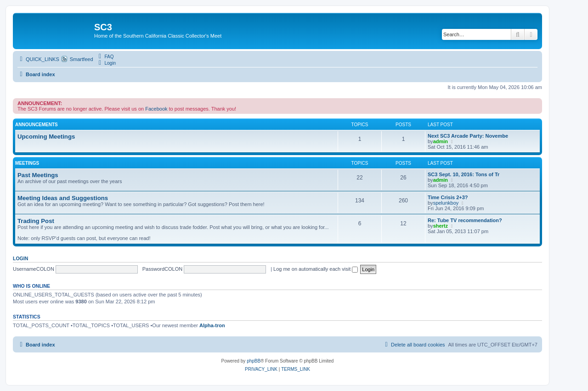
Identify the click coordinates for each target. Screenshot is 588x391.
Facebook (156, 109)
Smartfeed (82, 59)
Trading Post (36, 221)
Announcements (37, 125)
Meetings (27, 163)
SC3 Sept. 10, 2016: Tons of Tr (464, 174)
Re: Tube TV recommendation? (465, 220)
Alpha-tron (212, 325)
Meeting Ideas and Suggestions (63, 198)
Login (20, 258)
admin (441, 141)
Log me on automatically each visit (316, 269)
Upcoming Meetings (46, 137)
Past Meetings (38, 175)
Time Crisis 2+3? (448, 197)
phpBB (254, 361)
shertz (441, 226)
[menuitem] (105, 56)
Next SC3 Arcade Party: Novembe (468, 136)
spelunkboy (446, 203)
